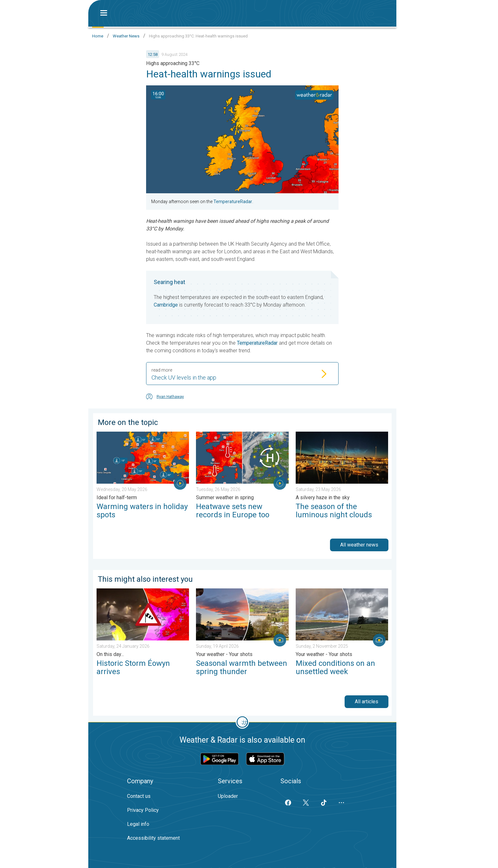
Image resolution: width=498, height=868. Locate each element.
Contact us (139, 796)
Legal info (138, 824)
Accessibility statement (153, 838)
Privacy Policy (143, 810)
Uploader (228, 796)
